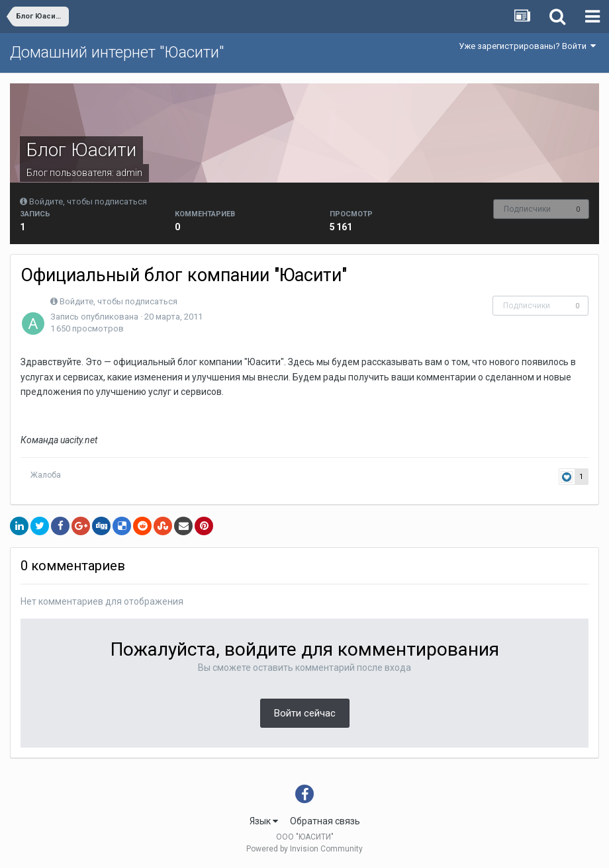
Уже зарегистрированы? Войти (527, 46)
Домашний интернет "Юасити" (117, 52)
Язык (264, 821)
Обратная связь (325, 821)
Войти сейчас (305, 713)
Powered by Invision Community (304, 849)
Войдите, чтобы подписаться (88, 201)
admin (129, 173)
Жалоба (46, 475)
